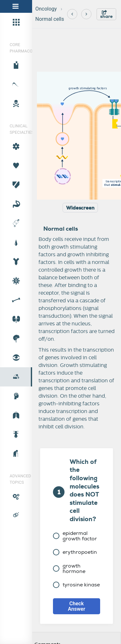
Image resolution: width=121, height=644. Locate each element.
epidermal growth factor (75, 536)
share (106, 15)
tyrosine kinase (76, 585)
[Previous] (72, 14)
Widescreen (80, 208)
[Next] (86, 14)
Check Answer (77, 606)
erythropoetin (75, 552)
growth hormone (69, 568)
